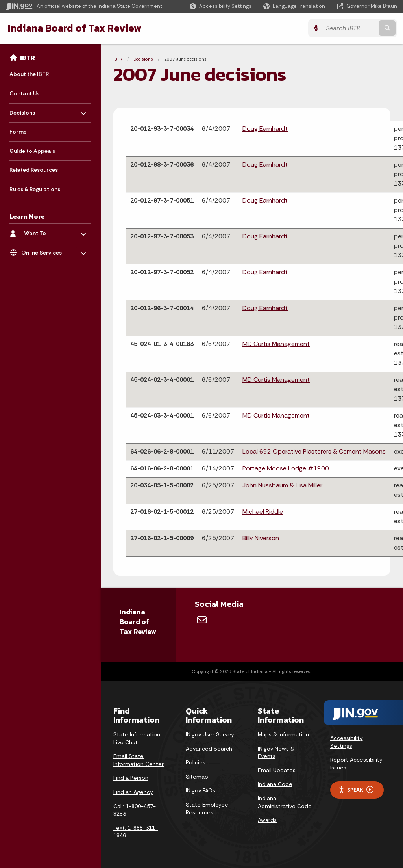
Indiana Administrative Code (285, 802)
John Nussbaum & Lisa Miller (282, 485)
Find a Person (131, 778)
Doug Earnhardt (265, 129)
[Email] (202, 620)
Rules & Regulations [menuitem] (35, 189)
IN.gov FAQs (201, 790)
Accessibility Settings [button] (347, 742)
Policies (196, 762)
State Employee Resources (207, 809)
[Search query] (349, 28)
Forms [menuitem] (18, 132)
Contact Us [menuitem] (24, 93)
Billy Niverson (261, 538)
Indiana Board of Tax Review (75, 28)
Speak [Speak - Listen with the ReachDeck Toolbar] (356, 790)
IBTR (28, 58)
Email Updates (277, 770)
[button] (221, 6)
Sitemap (197, 777)
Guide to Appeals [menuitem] (32, 151)
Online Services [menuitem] (44, 250)
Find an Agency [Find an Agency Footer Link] (133, 792)
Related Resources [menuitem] (34, 170)
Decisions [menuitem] (32, 111)
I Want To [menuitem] (44, 231)
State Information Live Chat (137, 738)
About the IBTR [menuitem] (29, 74)
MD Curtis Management (276, 344)
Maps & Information (283, 734)
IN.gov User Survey (210, 734)
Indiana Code (275, 784)
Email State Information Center (139, 760)
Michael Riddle (263, 512)
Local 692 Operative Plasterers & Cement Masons (314, 451)
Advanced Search (209, 749)
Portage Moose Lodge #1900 (286, 468)
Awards (267, 820)
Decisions (143, 59)
